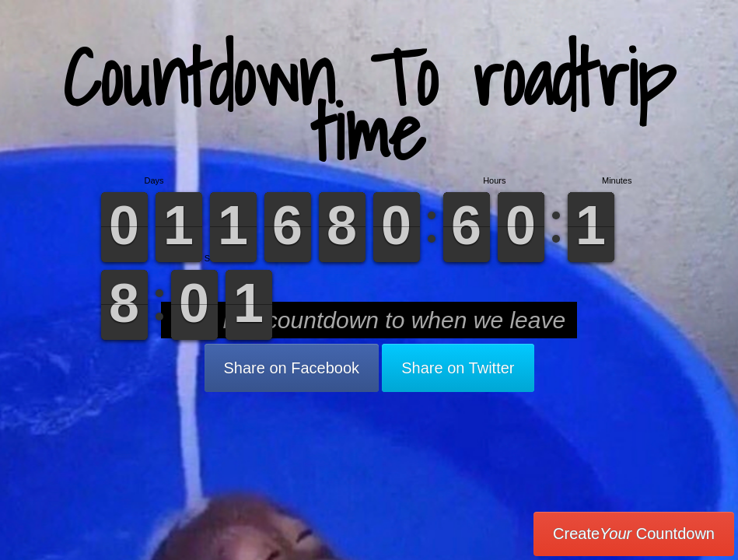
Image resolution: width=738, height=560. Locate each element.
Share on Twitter (458, 368)
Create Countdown (634, 534)
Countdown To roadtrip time (369, 105)
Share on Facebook (292, 368)
